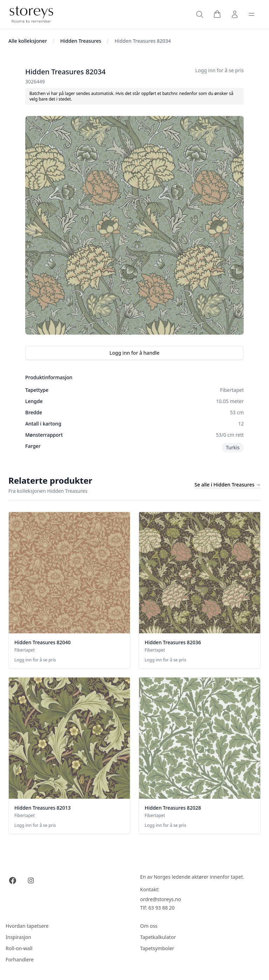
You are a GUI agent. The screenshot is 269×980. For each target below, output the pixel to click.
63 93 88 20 (162, 908)
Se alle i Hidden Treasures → (227, 485)
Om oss (149, 926)
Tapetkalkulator (158, 937)
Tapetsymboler (157, 948)
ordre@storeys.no (161, 899)
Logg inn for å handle (135, 353)
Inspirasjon (18, 937)
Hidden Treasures (81, 41)
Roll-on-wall (19, 948)
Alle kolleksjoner (28, 41)
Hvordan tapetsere (27, 926)
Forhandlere (20, 959)
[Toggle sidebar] (251, 14)
